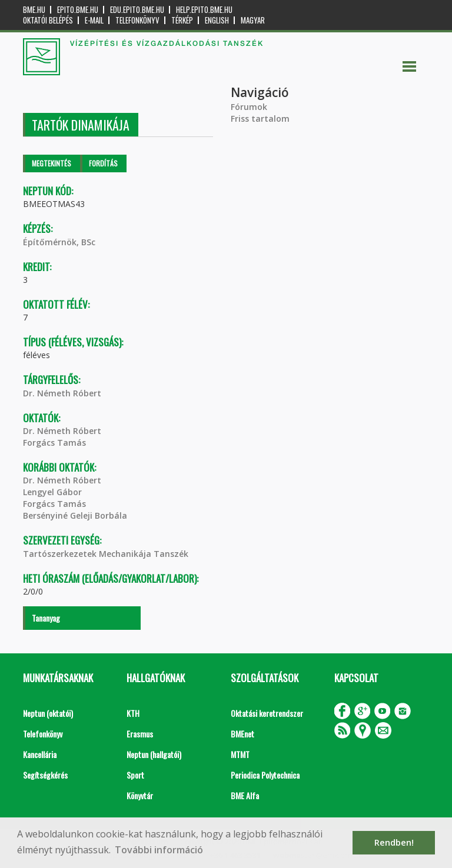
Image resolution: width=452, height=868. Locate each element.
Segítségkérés (45, 775)
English (217, 20)
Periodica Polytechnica (265, 775)
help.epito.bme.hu (204, 10)
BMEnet (242, 734)
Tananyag (46, 618)
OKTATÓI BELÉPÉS (48, 20)
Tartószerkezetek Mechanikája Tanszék (106, 554)
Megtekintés (51, 163)
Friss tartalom (260, 118)
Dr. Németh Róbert (62, 393)
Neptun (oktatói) (48, 713)
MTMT (240, 754)
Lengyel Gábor (52, 492)
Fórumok (249, 107)
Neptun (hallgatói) (154, 754)
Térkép (182, 20)
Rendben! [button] (394, 842)
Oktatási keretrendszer (267, 713)
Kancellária (40, 754)
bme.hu (34, 10)
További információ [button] (159, 850)
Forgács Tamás (54, 443)
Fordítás (103, 163)
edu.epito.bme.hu (137, 10)
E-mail (94, 20)
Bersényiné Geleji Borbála (75, 515)
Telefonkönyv (137, 20)
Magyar (253, 20)
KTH (133, 713)
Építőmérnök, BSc (59, 242)
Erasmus (140, 734)
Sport (135, 775)
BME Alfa (245, 795)
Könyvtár (140, 795)
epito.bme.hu (78, 10)
